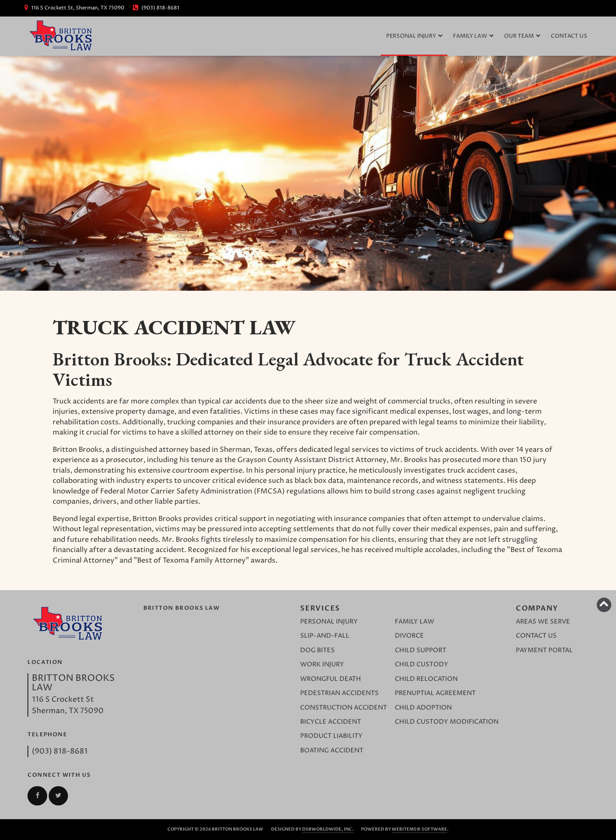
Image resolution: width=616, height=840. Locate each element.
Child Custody (422, 665)
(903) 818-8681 (60, 751)
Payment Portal (544, 650)
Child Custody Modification (447, 722)
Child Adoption (423, 708)
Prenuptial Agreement (435, 693)
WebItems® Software (419, 829)
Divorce (409, 636)
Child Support (421, 650)
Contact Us (569, 36)
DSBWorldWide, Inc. (328, 829)
